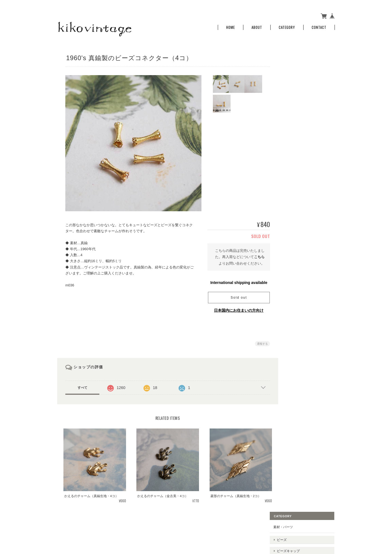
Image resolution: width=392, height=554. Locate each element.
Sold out (235, 295)
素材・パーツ (295, 58)
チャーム (295, 94)
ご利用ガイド (295, 175)
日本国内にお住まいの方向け (235, 308)
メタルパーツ (299, 85)
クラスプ (295, 102)
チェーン (295, 132)
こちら (256, 255)
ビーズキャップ (300, 77)
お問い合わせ (295, 201)
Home (231, 25)
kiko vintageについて (237, 527)
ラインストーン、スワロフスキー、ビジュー (308, 121)
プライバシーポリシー (275, 527)
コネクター (297, 111)
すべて (82, 385)
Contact (319, 25)
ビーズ (294, 68)
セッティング (299, 141)
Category (287, 25)
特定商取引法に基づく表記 (305, 188)
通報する (259, 342)
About (257, 25)
